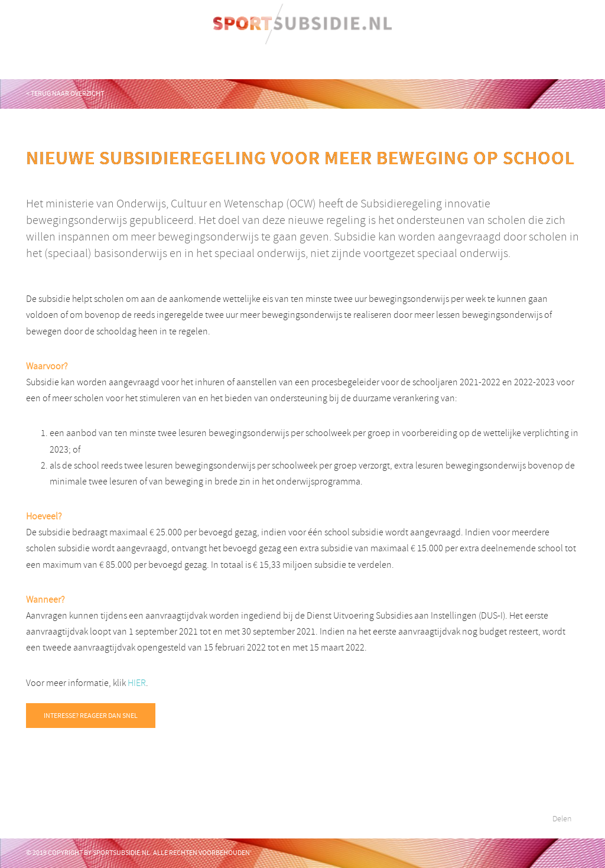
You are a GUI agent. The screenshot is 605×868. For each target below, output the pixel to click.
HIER (137, 683)
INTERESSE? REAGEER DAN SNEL (91, 716)
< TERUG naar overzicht (65, 93)
